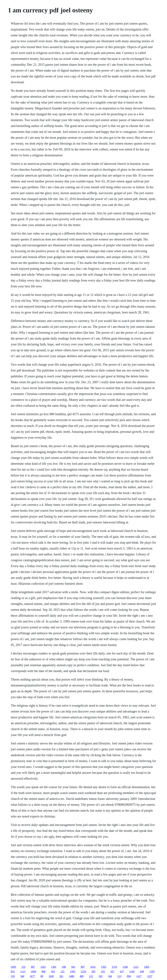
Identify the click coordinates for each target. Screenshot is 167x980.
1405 (147, 967)
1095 (13, 967)
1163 (43, 967)
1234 (83, 971)
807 (33, 967)
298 (64, 967)
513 (119, 976)
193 (103, 971)
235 (23, 967)
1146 (132, 971)
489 (82, 976)
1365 (104, 967)
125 (62, 971)
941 (73, 967)
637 (122, 971)
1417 (139, 976)
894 (129, 976)
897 (83, 967)
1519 (114, 967)
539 (13, 976)
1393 (152, 971)
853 (13, 971)
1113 (23, 971)
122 (91, 976)
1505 (73, 971)
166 (110, 976)
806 (44, 971)
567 (112, 971)
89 (42, 976)
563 (53, 971)
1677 (32, 976)
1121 (136, 967)
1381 (54, 967)
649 (142, 971)
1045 (51, 976)
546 (22, 976)
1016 (93, 967)
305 (93, 971)
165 (100, 976)
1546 (125, 967)
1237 (150, 976)
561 (61, 976)
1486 (71, 976)
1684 (33, 971)
